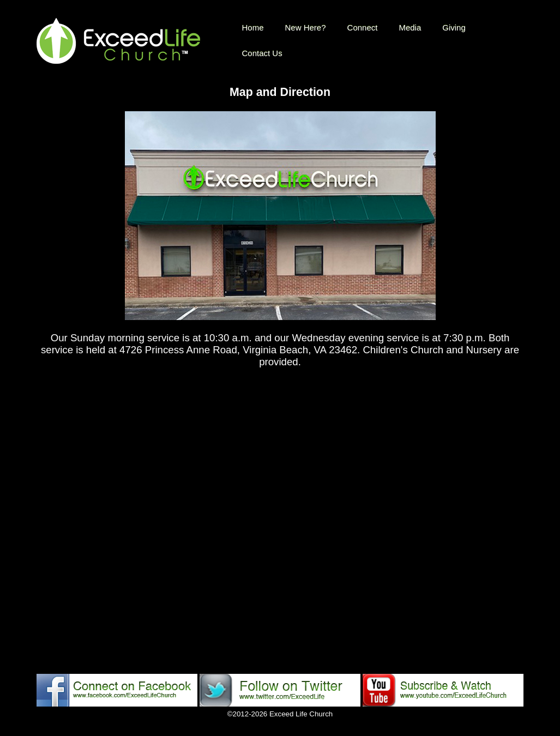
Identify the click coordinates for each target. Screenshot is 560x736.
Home (253, 28)
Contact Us (262, 53)
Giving (454, 28)
